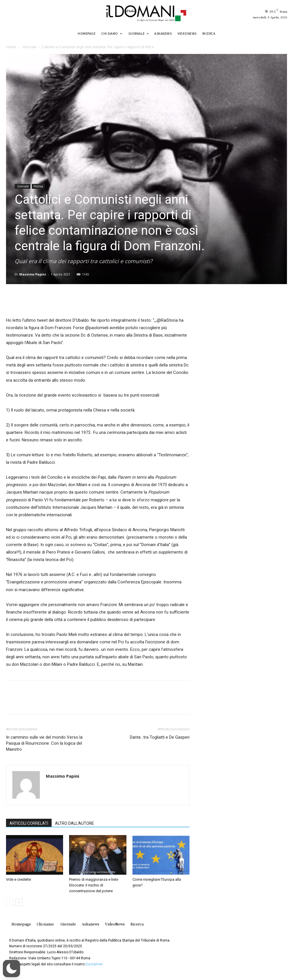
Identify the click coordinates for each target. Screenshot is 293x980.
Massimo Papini (33, 274)
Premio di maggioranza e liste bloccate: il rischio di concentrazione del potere (94, 885)
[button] (11, 969)
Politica (38, 186)
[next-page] (19, 902)
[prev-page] (10, 902)
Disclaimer (94, 964)
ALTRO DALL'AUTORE (75, 823)
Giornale (29, 47)
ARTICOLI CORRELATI (29, 823)
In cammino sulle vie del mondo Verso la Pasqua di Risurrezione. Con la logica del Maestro (44, 743)
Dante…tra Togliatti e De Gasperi (160, 737)
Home (11, 47)
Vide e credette (18, 879)
